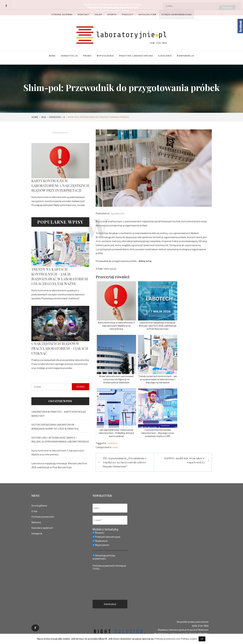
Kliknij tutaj (145, 258)
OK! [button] (202, 639)
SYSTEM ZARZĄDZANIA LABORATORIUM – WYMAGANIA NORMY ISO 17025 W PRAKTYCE (55, 424)
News (52, 53)
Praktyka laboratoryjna (136, 53)
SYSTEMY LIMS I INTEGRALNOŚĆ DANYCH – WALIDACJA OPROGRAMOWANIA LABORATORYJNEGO (60, 437)
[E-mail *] (110, 518)
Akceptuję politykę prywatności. (104, 555)
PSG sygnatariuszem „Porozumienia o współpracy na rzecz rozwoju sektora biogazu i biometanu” (125, 460)
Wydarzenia (100, 538)
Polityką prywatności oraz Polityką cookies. (176, 639)
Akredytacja (69, 53)
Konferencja (186, 53)
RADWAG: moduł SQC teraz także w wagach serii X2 (184, 458)
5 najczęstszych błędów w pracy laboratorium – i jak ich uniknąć (60, 346)
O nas (34, 509)
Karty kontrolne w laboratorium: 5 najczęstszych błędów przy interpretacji (60, 183)
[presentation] (105, 582)
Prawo (87, 53)
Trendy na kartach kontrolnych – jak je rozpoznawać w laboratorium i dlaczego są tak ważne (60, 274)
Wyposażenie (105, 53)
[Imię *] (110, 506)
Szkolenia (165, 53)
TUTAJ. (96, 566)
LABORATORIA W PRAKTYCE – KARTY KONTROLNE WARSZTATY (59, 411)
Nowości (98, 530)
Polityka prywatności (43, 514)
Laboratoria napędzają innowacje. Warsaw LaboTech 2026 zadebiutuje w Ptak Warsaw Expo (59, 463)
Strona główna (39, 503)
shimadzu (113, 441)
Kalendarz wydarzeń (42, 525)
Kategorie (37, 531)
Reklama (36, 520)
